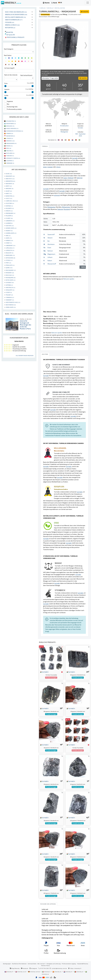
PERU (9, 148)
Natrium (50, 251)
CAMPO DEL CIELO (12, 201)
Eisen (49, 248)
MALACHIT (10, 253)
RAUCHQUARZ (11, 270)
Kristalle (50, 8)
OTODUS (9, 260)
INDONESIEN (11, 136)
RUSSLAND (10, 153)
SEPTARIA (9, 285)
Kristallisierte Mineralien (15, 17)
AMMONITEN (10, 181)
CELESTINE (10, 203)
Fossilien (10, 22)
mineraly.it (46, 972)
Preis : (6, 83)
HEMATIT (9, 231)
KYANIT (9, 243)
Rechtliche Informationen (19, 964)
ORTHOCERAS (10, 258)
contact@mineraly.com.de (59, 968)
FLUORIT (9, 218)
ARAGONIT (10, 188)
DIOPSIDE (9, 206)
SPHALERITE (10, 290)
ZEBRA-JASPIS (11, 307)
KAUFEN (84, 12)
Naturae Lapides (69, 279)
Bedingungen (7, 964)
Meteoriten (10, 28)
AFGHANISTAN (11, 121)
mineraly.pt (79, 972)
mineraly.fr (9, 972)
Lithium (50, 257)
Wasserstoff (52, 264)
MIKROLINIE (10, 255)
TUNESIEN (10, 156)
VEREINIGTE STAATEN (13, 158)
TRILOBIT (9, 295)
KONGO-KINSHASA (12, 128)
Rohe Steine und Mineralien (16, 12)
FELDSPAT (9, 216)
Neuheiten (9, 32)
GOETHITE (10, 226)
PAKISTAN (10, 151)
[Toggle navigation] (88, 3)
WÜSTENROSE (11, 305)
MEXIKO (9, 146)
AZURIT (9, 191)
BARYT (9, 193)
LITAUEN (10, 138)
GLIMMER (9, 223)
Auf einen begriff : (10, 68)
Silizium (50, 238)
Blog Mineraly (15, 968)
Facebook (25, 968)
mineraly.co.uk (21, 972)
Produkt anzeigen (51, 678)
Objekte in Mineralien (14, 20)
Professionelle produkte (15, 37)
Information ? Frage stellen (50, 78)
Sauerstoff (51, 234)
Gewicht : (7, 89)
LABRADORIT (11, 245)
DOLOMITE (10, 208)
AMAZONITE (10, 176)
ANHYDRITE (10, 184)
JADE (8, 235)
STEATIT (9, 292)
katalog (43, 8)
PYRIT (8, 263)
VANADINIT (10, 300)
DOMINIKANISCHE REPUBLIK (15, 131)
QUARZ (9, 268)
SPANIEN (10, 133)
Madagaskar (64, 132)
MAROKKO (10, 141)
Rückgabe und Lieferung (54, 964)
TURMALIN (10, 297)
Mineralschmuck (12, 25)
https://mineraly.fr (76, 968)
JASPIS (9, 238)
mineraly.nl (68, 972)
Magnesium (51, 254)
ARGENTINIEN (11, 123)
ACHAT (9, 174)
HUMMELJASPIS (11, 233)
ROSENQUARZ (11, 278)
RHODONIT (10, 273)
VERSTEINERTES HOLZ (13, 302)
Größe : (7, 95)
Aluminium (51, 244)
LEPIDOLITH (10, 250)
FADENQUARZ (11, 213)
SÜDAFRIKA (10, 161)
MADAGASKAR (11, 143)
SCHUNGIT (10, 282)
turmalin (44, 672)
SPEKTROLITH (10, 287)
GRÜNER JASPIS (11, 228)
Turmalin (80, 128)
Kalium (50, 260)
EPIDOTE (9, 211)
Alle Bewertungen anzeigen (25, 355)
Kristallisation (60, 8)
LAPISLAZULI (10, 248)
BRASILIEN (10, 126)
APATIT (9, 186)
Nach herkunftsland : (27, 75)
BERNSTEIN (10, 196)
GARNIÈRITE (10, 221)
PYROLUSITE (10, 265)
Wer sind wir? (41, 964)
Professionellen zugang (69, 964)
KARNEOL (9, 240)
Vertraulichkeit (32, 964)
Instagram (33, 968)
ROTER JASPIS (11, 280)
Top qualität (10, 35)
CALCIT (9, 198)
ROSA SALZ (10, 275)
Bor (49, 241)
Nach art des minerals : (11, 76)
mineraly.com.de (34, 972)
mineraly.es (57, 972)
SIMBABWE (10, 163)
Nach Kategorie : (9, 49)
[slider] (5, 86)
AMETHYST (10, 179)
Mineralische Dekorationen (16, 14)
